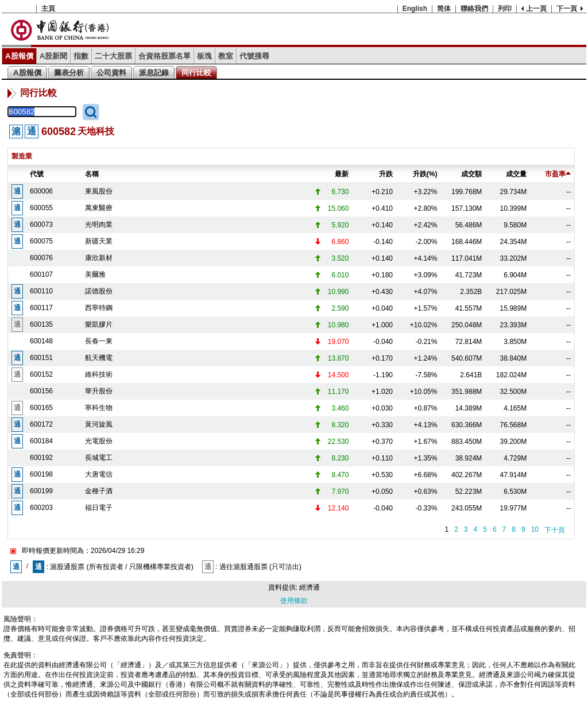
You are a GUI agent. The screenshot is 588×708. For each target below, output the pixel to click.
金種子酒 (99, 491)
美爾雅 (95, 274)
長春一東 (99, 341)
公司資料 (111, 73)
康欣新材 (99, 258)
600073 (41, 225)
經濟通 (310, 587)
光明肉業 (99, 225)
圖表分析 (69, 73)
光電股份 (99, 441)
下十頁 (555, 530)
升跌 (386, 174)
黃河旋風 (99, 424)
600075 (41, 241)
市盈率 (558, 174)
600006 (41, 191)
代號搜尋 (254, 56)
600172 (41, 424)
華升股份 (99, 391)
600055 (41, 208)
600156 (41, 391)
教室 (226, 56)
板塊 (204, 56)
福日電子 (99, 508)
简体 (444, 9)
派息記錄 (154, 73)
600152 (41, 374)
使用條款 (294, 601)
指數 (81, 56)
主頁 (48, 9)
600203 (41, 508)
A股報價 (19, 56)
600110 (41, 291)
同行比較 (196, 73)
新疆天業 (99, 241)
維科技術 (99, 374)
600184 (41, 441)
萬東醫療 (99, 208)
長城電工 (99, 458)
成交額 (471, 174)
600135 (41, 324)
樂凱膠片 (99, 324)
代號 (37, 174)
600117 (41, 308)
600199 (41, 491)
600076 (41, 258)
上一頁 (536, 9)
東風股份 (99, 191)
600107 (41, 274)
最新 (342, 174)
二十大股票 (113, 56)
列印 (505, 9)
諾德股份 (99, 291)
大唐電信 (99, 474)
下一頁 (567, 9)
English (415, 9)
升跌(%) (425, 174)
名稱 (92, 174)
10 (535, 529)
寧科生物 (99, 408)
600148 (41, 341)
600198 (41, 474)
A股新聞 (54, 56)
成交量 (516, 174)
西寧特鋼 (99, 308)
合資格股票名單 (165, 56)
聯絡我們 (474, 9)
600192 (41, 458)
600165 (41, 408)
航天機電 (99, 358)
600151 (41, 358)
